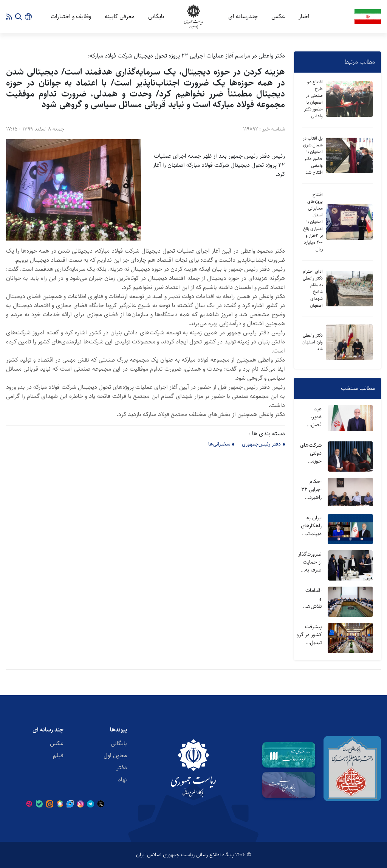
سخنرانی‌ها (219, 444)
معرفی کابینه (120, 16)
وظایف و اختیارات (71, 16)
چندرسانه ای (243, 16)
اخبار (304, 16)
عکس (278, 16)
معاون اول (115, 755)
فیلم (58, 755)
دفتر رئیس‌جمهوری (261, 444)
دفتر (122, 768)
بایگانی (156, 16)
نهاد (122, 780)
